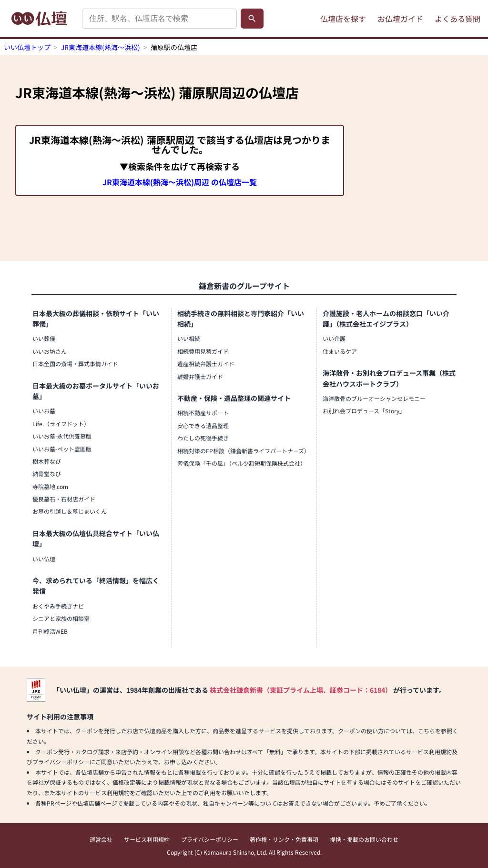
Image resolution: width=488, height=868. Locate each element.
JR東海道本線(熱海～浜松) (101, 47)
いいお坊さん (50, 351)
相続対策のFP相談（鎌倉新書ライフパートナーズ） (244, 451)
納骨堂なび (47, 474)
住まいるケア (340, 351)
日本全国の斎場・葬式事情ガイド (75, 364)
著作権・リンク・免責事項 (284, 839)
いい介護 (334, 338)
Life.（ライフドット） (61, 424)
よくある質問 (457, 19)
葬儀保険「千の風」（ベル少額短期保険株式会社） (242, 463)
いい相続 (189, 338)
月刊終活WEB (50, 631)
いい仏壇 (44, 559)
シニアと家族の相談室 (61, 618)
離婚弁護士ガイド (200, 376)
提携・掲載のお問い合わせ (364, 839)
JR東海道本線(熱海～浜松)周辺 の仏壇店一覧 (180, 182)
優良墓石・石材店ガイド (64, 499)
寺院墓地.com (50, 486)
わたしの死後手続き (203, 438)
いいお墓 (44, 411)
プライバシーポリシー (210, 839)
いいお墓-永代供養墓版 (62, 436)
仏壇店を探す (343, 19)
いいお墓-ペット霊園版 (62, 449)
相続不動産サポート (203, 413)
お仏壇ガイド (400, 19)
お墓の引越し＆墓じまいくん (70, 511)
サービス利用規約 (147, 839)
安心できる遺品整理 (203, 425)
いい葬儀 (44, 338)
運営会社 (101, 839)
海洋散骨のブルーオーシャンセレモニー (374, 398)
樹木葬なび (47, 461)
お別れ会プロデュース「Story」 (364, 411)
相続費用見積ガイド (203, 351)
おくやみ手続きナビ (58, 606)
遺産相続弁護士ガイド (206, 364)
